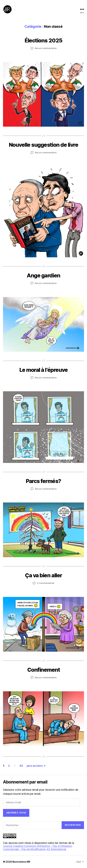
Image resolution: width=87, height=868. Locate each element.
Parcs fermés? (43, 481)
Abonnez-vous (16, 813)
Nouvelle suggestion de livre (43, 145)
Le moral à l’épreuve (43, 370)
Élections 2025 (43, 40)
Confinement (44, 670)
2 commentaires (46, 583)
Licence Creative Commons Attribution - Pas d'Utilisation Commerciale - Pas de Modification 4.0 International (38, 848)
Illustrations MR (21, 862)
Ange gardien (43, 275)
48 (21, 766)
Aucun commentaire (46, 48)
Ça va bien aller (43, 575)
